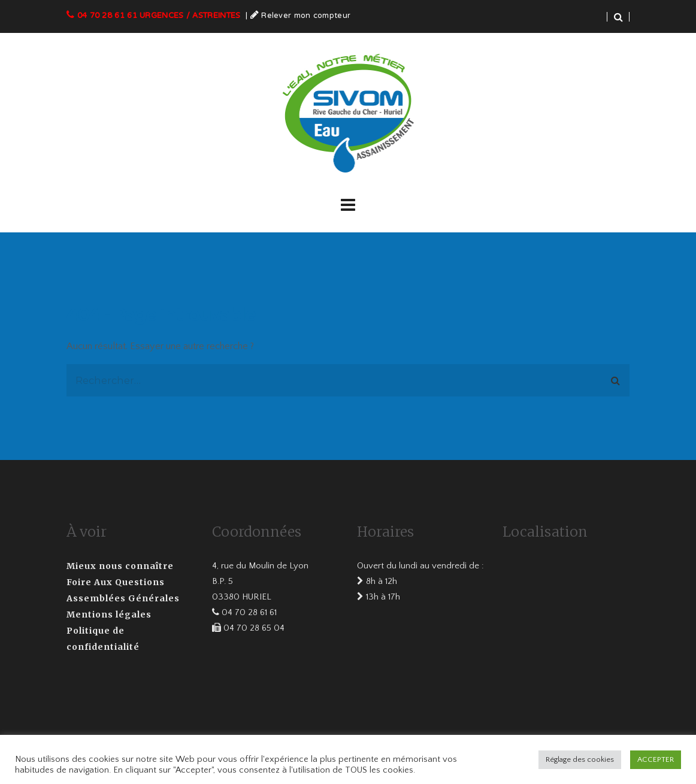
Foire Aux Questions (116, 582)
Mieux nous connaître (120, 566)
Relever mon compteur (306, 16)
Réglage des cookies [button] (580, 759)
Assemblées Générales (123, 598)
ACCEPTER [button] (656, 759)
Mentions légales (109, 615)
